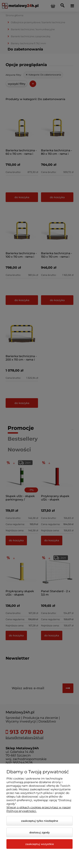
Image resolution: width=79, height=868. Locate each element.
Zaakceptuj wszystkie (40, 844)
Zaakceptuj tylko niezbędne (40, 821)
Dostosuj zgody (39, 832)
